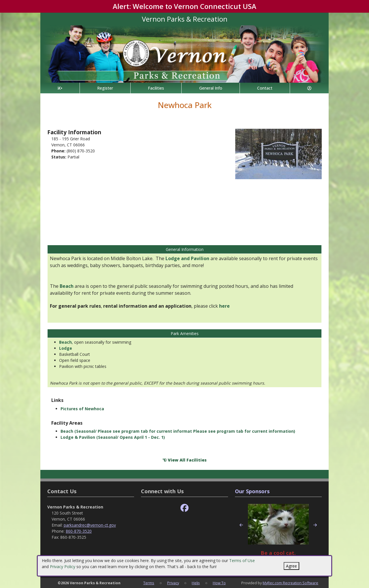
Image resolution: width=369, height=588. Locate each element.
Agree (291, 566)
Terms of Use (242, 560)
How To (219, 583)
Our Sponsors (252, 491)
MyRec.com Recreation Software (290, 583)
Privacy (173, 583)
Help (196, 583)
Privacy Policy (63, 567)
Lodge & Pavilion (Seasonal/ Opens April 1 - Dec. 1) (113, 437)
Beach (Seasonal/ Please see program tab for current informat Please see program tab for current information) (178, 431)
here (224, 306)
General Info (211, 88)
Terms (149, 583)
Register (105, 88)
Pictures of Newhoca (82, 409)
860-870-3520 (79, 531)
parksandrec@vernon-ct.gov (90, 525)
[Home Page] (60, 88)
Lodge (66, 348)
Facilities (156, 88)
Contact (265, 88)
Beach (67, 286)
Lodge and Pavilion (187, 258)
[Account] (309, 88)
